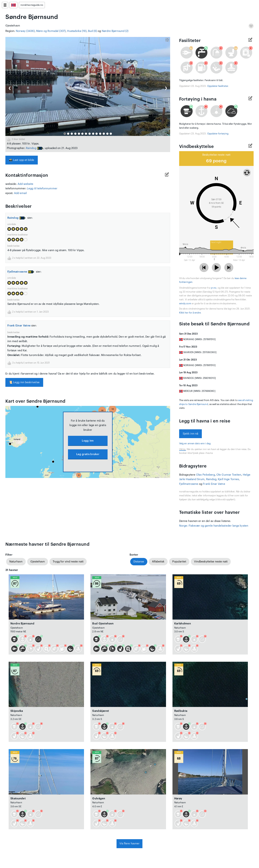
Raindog (31, 148)
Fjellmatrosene (17, 272)
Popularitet (179, 562)
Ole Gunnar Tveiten (229, 475)
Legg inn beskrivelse (24, 382)
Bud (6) (93, 31)
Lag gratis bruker (88, 454)
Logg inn (88, 441)
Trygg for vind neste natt (68, 562)
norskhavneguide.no (32, 5)
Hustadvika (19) (77, 31)
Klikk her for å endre (190, 313)
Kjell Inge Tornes (228, 479)
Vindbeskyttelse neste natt (211, 562)
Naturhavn (16, 562)
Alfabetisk (158, 562)
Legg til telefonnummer (42, 189)
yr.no (214, 288)
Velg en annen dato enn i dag (195, 444)
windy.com (185, 304)
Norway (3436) (25, 31)
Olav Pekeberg (205, 475)
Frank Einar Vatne (19, 326)
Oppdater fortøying (218, 134)
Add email (21, 193)
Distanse (139, 562)
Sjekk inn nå (190, 434)
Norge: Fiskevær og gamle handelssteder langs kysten (214, 526)
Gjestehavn (38, 562)
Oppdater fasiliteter (218, 86)
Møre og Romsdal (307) (51, 31)
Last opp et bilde (22, 160)
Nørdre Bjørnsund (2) (115, 31)
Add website (26, 184)
